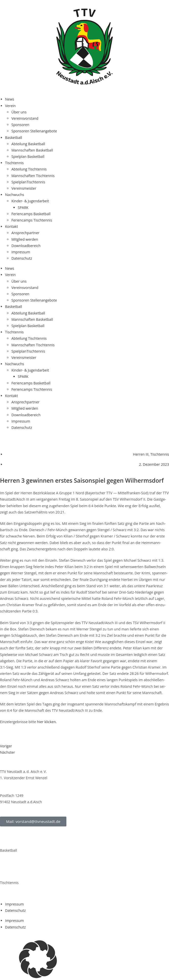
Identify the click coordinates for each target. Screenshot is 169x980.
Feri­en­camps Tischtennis (32, 220)
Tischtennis (160, 454)
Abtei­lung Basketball (28, 144)
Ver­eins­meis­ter (24, 188)
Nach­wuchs (15, 195)
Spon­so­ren (20, 125)
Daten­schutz (22, 258)
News (10, 99)
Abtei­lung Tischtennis (29, 169)
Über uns (19, 112)
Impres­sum (21, 252)
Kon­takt (12, 226)
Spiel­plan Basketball (28, 156)
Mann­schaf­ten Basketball (32, 150)
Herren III (141, 454)
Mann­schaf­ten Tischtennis (33, 176)
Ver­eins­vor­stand (25, 118)
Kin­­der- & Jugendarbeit (30, 201)
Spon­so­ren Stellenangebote (34, 131)
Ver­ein (10, 106)
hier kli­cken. (47, 722)
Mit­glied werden (25, 239)
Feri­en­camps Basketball (31, 214)
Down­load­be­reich (26, 246)
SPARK (23, 207)
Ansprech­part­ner (25, 233)
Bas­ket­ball (14, 138)
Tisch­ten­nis (14, 163)
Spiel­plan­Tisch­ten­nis (28, 182)
